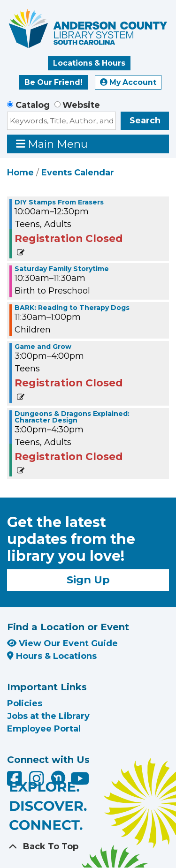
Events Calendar (78, 173)
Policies (25, 703)
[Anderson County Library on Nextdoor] (58, 777)
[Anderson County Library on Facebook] (16, 782)
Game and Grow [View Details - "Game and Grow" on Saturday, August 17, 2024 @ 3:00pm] (43, 347)
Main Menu (52, 144)
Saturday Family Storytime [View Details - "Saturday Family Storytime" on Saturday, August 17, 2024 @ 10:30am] (62, 269)
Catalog (33, 105)
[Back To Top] (88, 847)
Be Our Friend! (54, 82)
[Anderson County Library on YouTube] (80, 782)
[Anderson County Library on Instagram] (38, 782)
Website (81, 105)
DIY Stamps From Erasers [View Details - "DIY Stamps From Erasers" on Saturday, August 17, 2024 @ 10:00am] (59, 202)
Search (145, 121)
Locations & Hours (89, 63)
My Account (128, 82)
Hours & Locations (52, 656)
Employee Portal (44, 729)
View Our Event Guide (62, 643)
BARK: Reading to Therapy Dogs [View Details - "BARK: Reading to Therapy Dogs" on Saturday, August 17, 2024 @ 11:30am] (72, 308)
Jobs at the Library (48, 716)
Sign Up (88, 580)
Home (20, 173)
